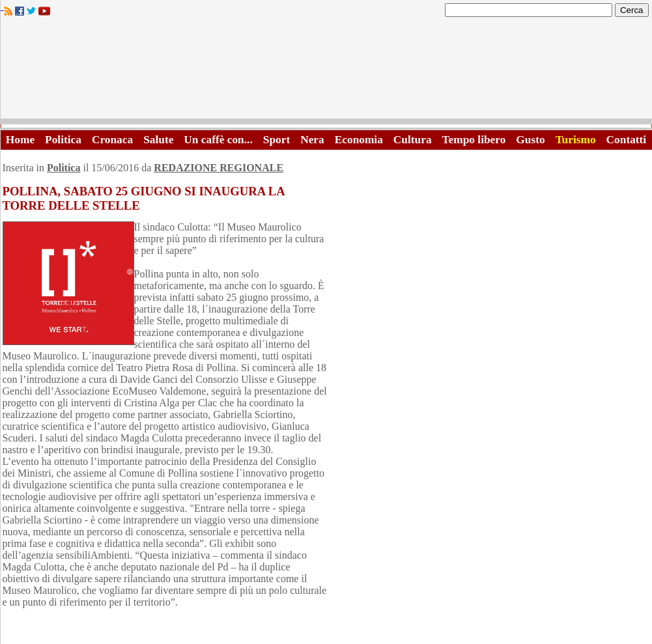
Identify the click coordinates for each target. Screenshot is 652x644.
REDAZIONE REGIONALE (219, 168)
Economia (359, 140)
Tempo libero (474, 140)
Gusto (530, 140)
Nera (312, 140)
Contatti (627, 140)
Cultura (413, 140)
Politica (63, 140)
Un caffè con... (218, 140)
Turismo (576, 140)
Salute (158, 140)
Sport (276, 140)
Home (20, 140)
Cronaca (112, 140)
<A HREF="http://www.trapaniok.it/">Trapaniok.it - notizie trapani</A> (326, 71)
